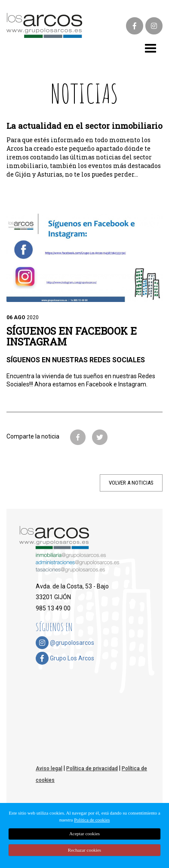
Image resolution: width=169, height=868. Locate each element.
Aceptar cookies (84, 834)
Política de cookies (92, 820)
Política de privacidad (92, 768)
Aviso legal (49, 768)
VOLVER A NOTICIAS (131, 483)
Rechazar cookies (84, 850)
